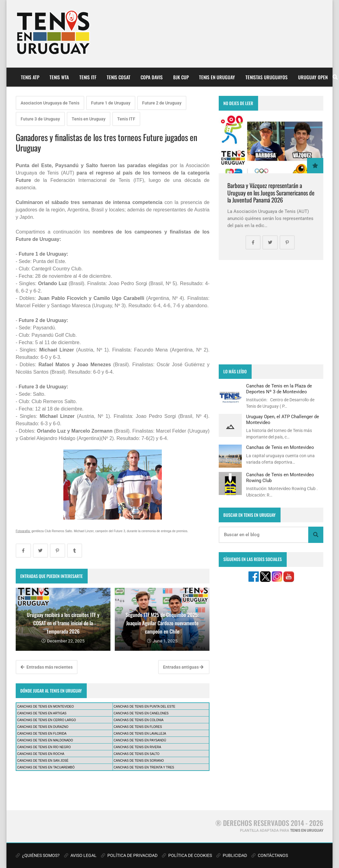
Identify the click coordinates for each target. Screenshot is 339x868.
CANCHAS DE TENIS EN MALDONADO (45, 740)
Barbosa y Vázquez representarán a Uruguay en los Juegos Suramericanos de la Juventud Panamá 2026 (271, 193)
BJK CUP (181, 77)
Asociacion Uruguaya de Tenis (50, 103)
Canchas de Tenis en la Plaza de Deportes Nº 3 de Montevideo (279, 389)
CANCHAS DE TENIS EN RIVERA (137, 747)
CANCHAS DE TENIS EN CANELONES (141, 713)
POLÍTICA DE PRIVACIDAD (129, 855)
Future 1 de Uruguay (111, 103)
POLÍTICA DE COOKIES (187, 855)
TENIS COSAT (119, 77)
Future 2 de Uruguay (162, 103)
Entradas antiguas (183, 667)
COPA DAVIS (152, 77)
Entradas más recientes (47, 667)
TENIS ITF (88, 77)
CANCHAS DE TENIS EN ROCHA (41, 754)
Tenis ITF (126, 119)
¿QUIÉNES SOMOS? (38, 855)
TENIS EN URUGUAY (217, 77)
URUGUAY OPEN (313, 77)
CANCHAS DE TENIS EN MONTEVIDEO (46, 707)
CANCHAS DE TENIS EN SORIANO (139, 761)
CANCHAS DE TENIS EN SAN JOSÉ (43, 761)
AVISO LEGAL (80, 855)
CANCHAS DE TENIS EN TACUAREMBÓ (46, 767)
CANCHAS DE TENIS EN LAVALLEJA (140, 734)
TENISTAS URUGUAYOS (267, 77)
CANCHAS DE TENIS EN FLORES (138, 727)
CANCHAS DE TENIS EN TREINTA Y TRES (144, 767)
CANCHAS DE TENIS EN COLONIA (138, 720)
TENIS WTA (59, 77)
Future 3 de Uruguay (40, 119)
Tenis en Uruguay (89, 119)
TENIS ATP (30, 77)
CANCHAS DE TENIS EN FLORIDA (42, 734)
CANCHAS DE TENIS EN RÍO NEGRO (44, 747)
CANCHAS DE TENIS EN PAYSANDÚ (140, 740)
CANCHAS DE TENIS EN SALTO (136, 754)
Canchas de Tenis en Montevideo (280, 447)
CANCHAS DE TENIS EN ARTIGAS (42, 713)
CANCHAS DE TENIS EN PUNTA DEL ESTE (144, 707)
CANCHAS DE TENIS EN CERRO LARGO (47, 720)
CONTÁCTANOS (270, 855)
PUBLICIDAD (232, 855)
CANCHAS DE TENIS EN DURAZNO (43, 727)
